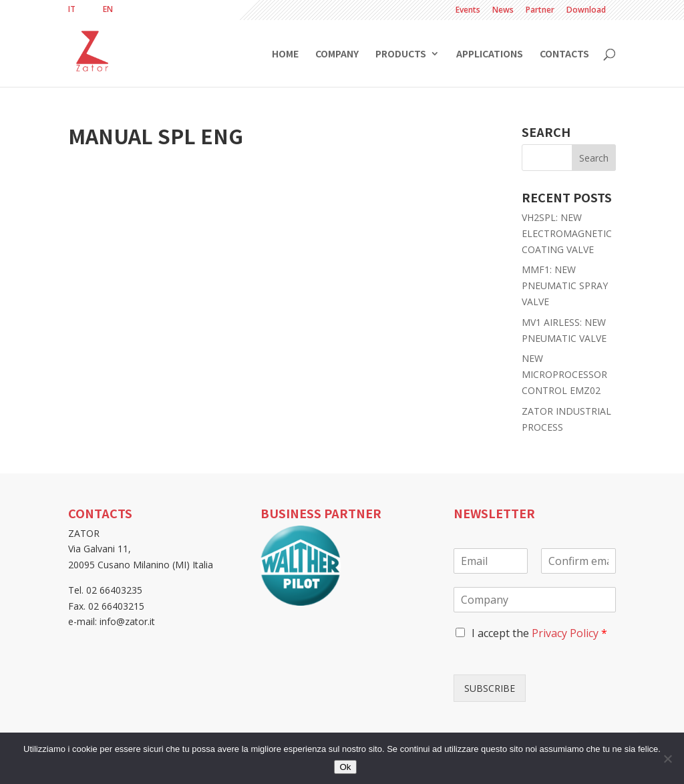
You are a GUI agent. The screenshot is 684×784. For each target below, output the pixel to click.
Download (586, 11)
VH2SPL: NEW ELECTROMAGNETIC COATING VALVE (567, 233)
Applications (490, 54)
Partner (540, 11)
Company (337, 54)
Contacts (564, 54)
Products (401, 54)
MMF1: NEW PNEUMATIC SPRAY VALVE (565, 285)
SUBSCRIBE (490, 688)
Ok (345, 767)
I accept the (539, 633)
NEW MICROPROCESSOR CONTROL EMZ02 (564, 374)
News (503, 11)
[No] (667, 759)
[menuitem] (72, 9)
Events (468, 11)
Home (285, 54)
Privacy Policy (565, 633)
